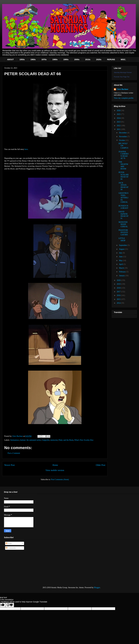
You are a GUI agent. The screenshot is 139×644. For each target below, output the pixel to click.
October (122, 140)
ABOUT (10, 59)
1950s (22, 59)
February (123, 272)
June (121, 257)
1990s (66, 59)
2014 (119, 303)
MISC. (123, 59)
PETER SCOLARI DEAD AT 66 (124, 176)
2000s (77, 59)
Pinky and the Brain (66, 440)
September (123, 245)
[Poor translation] (10, 605)
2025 (119, 114)
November (123, 137)
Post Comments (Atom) (60, 479)
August (122, 249)
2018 (119, 288)
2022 (119, 126)
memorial (54, 440)
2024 (119, 118)
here (26, 149)
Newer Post (9, 465)
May (121, 261)
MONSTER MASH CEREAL (123, 224)
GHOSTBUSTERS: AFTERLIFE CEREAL (123, 198)
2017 (119, 292)
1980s (55, 59)
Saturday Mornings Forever (123, 72)
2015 (119, 299)
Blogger (97, 588)
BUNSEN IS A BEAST (123, 207)
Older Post (101, 465)
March (122, 268)
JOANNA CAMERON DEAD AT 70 (124, 155)
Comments (11, 548)
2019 (119, 284)
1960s (33, 59)
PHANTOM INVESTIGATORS (123, 232)
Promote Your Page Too (122, 77)
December (123, 133)
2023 (119, 122)
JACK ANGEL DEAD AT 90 (123, 186)
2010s (88, 59)
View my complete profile (124, 98)
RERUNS (111, 59)
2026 (119, 110)
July (121, 253)
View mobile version (55, 470)
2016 (119, 295)
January (122, 276)
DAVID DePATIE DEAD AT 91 (123, 215)
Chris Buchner (122, 89)
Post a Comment (14, 453)
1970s (44, 59)
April (121, 264)
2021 (119, 129)
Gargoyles (46, 440)
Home (55, 465)
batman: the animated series (30, 440)
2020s (99, 59)
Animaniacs (15, 440)
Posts (9, 543)
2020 (119, 280)
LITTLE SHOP (122, 239)
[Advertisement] (17, 568)
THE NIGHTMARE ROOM (123, 165)
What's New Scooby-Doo (84, 440)
